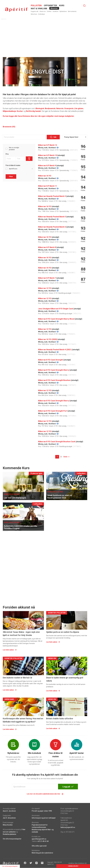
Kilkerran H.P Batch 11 (48, 186)
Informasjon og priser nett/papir (44, 818)
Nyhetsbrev (63, 11)
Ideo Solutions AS (81, 863)
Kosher (20, 111)
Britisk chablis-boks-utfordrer (60, 719)
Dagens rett (35, 11)
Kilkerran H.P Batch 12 (48, 145)
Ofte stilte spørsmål (39, 846)
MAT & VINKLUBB (39, 8)
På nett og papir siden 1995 (42, 811)
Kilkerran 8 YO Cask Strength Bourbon (54, 380)
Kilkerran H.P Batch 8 (47, 247)
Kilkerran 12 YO (45, 288)
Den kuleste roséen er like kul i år (18, 678)
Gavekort (55, 11)
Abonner (54, 8)
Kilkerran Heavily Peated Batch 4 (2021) (55, 350)
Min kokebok (72, 11)
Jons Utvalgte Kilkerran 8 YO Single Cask (56, 309)
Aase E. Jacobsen (9, 811)
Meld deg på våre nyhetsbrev (42, 853)
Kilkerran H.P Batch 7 (47, 278)
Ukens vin (43, 11)
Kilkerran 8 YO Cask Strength (50, 360)
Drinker (49, 11)
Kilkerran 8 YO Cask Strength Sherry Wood (56, 319)
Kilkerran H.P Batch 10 (48, 155)
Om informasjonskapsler (12, 839)
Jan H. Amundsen (9, 818)
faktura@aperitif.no (68, 827)
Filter (11, 176)
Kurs (62, 5)
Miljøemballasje (9, 111)
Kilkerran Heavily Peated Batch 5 (52, 217)
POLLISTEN (36, 5)
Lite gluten (79, 108)
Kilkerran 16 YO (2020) (48, 339)
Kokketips (42, 14)
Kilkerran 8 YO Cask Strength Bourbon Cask (57, 442)
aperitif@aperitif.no (39, 839)
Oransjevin (69, 108)
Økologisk (40, 108)
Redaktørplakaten (9, 834)
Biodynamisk (50, 108)
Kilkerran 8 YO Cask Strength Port (53, 411)
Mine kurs (34, 14)
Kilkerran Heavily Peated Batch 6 (52, 227)
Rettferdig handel (33, 111)
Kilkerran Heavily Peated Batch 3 (52, 196)
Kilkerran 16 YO (45, 176)
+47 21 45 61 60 (43, 841)
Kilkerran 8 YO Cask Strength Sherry (54, 370)
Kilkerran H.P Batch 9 (47, 166)
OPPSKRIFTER (50, 5)
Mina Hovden (8, 825)
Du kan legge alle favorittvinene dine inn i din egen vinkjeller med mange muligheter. (39, 116)
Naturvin (60, 108)
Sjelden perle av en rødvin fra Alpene (63, 632)
